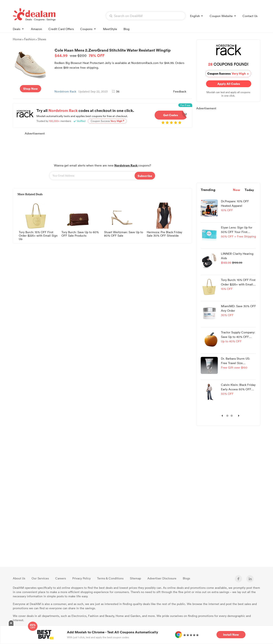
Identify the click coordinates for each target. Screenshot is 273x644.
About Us (19, 578)
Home (17, 39)
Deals (19, 29)
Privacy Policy (81, 578)
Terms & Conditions (110, 578)
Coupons (88, 29)
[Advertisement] (102, 147)
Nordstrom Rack (65, 91)
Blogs (186, 578)
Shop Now (30, 89)
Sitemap (135, 578)
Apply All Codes (228, 84)
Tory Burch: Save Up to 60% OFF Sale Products (80, 234)
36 (116, 91)
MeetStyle (110, 29)
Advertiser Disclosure (162, 578)
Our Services (40, 578)
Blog (126, 29)
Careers (61, 578)
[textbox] (146, 16)
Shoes (42, 39)
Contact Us (250, 16)
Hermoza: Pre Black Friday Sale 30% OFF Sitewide (164, 234)
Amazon (36, 29)
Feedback (180, 91)
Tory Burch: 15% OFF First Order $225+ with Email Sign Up (38, 235)
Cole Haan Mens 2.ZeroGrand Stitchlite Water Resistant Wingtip (123, 53)
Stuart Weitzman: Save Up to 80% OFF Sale (124, 234)
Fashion (30, 39)
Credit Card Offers (61, 29)
